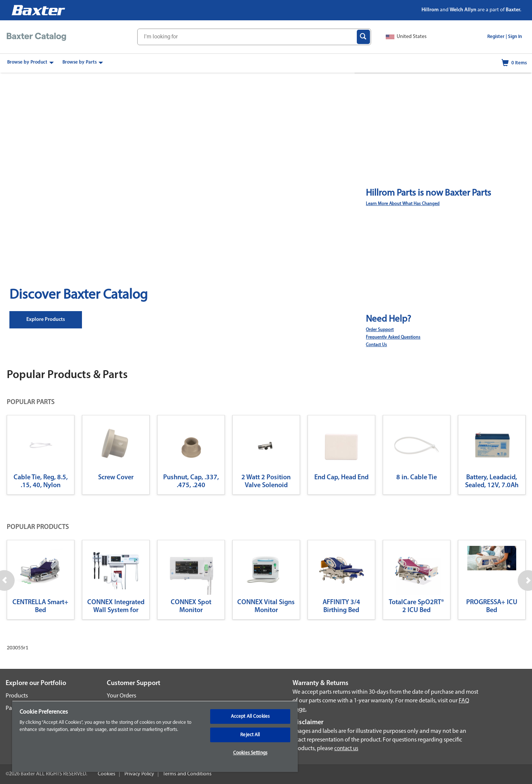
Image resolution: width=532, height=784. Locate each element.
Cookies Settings (250, 753)
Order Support (380, 330)
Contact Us (376, 345)
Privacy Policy (139, 774)
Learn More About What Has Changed (403, 204)
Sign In (515, 37)
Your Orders (121, 696)
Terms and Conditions (187, 774)
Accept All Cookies (250, 716)
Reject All (250, 735)
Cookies (107, 774)
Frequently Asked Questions (393, 337)
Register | (497, 37)
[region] (155, 736)
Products (17, 696)
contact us (346, 749)
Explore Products (46, 320)
